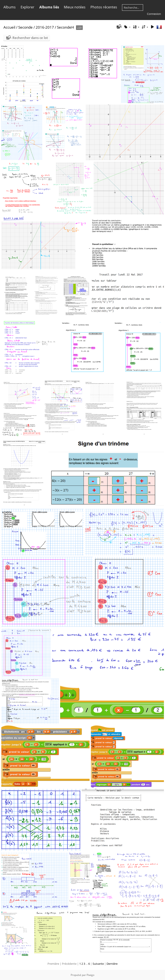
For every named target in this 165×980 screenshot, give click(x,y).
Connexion (154, 14)
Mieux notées (75, 7)
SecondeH (66, 27)
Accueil (9, 27)
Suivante (98, 964)
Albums (10, 7)
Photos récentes (104, 7)
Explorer (27, 7)
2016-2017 (45, 27)
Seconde (25, 27)
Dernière (112, 964)
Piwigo (90, 975)
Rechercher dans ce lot (30, 38)
